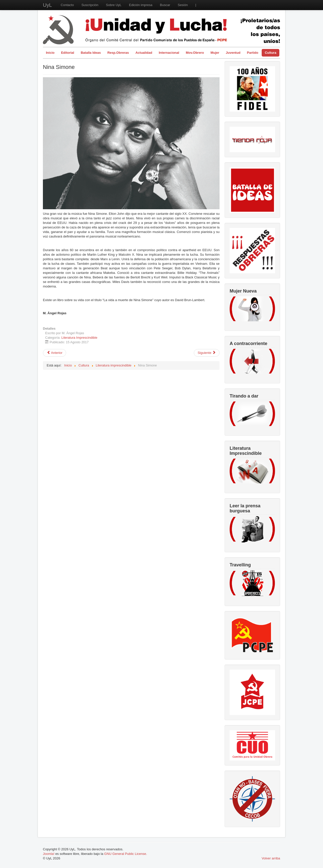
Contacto (67, 5)
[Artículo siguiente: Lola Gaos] (207, 353)
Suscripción (90, 5)
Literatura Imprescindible (79, 338)
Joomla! (49, 854)
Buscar (165, 5)
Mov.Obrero (195, 53)
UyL (47, 5)
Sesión (183, 5)
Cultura (271, 53)
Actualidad (144, 53)
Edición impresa (141, 5)
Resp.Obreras (118, 53)
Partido (253, 53)
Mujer (215, 53)
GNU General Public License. (126, 854)
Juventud (233, 53)
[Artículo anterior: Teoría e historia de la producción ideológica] (55, 353)
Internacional (169, 53)
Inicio (50, 53)
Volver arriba (271, 858)
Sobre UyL (114, 5)
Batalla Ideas (91, 53)
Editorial (68, 53)
